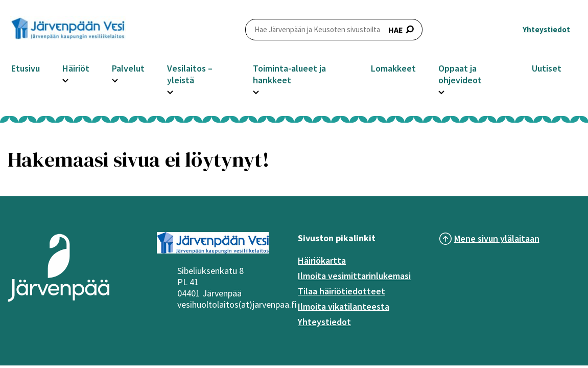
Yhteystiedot (546, 29)
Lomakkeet (393, 68)
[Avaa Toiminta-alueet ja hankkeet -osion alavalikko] (256, 91)
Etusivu (26, 68)
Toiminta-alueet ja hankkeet (289, 74)
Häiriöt (76, 68)
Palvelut (128, 68)
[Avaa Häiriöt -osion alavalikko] (65, 79)
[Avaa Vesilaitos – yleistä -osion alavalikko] (170, 91)
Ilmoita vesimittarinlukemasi (354, 276)
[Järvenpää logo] (58, 303)
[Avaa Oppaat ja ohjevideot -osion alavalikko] (441, 91)
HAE (334, 29)
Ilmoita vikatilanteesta (344, 306)
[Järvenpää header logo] (68, 30)
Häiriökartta (322, 260)
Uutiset (547, 68)
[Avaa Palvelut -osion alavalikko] (115, 79)
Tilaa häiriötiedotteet (342, 291)
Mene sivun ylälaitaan (497, 238)
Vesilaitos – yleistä (190, 74)
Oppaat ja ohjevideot (460, 74)
